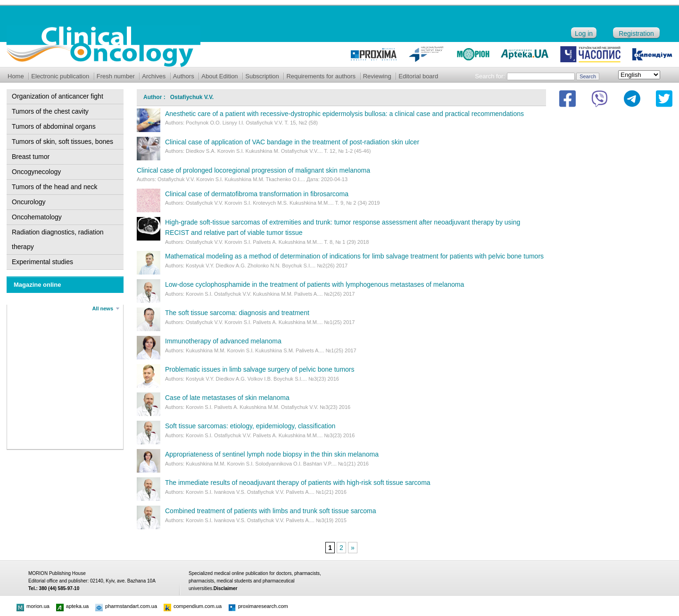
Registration (636, 33)
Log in (584, 33)
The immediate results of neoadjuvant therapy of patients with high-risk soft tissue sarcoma (298, 483)
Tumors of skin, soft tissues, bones (62, 142)
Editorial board (418, 76)
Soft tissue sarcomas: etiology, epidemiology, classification (250, 426)
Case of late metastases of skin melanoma (227, 398)
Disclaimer (226, 588)
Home (16, 76)
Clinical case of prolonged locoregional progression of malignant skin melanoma (253, 170)
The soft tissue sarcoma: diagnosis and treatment (237, 313)
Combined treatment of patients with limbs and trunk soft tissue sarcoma (270, 511)
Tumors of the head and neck (55, 187)
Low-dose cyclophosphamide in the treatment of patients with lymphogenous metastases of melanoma (315, 284)
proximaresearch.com (258, 606)
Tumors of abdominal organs (54, 126)
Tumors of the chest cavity (50, 111)
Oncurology (29, 202)
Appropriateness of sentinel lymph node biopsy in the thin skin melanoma (272, 454)
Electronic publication (60, 76)
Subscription (262, 76)
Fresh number (116, 76)
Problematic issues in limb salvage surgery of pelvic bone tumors (260, 369)
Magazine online (37, 285)
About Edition (219, 76)
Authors (184, 76)
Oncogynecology (36, 172)
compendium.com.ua (193, 606)
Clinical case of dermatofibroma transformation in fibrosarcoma (257, 194)
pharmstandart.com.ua (126, 606)
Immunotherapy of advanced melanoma (223, 341)
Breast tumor (31, 157)
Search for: (490, 76)
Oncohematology (37, 217)
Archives (154, 76)
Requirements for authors (321, 76)
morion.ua (33, 606)
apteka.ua (72, 606)
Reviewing (377, 76)
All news (103, 308)
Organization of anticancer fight (58, 96)
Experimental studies (42, 262)
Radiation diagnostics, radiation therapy (58, 239)
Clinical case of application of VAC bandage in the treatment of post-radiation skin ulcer (292, 142)
